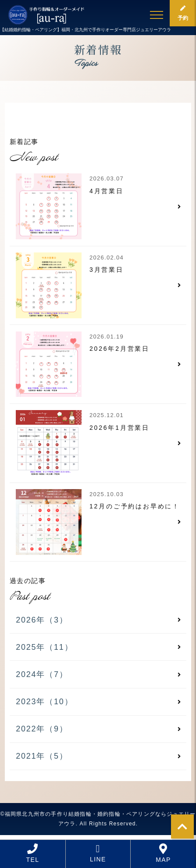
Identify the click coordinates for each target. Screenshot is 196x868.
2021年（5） (42, 756)
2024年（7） (42, 674)
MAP (163, 853)
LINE (98, 853)
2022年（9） (42, 729)
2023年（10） (44, 702)
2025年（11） (44, 647)
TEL (33, 853)
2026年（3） (42, 620)
